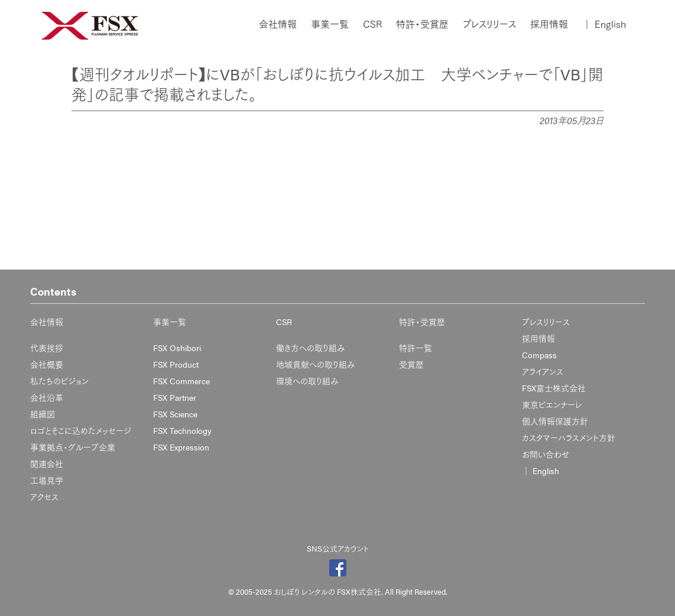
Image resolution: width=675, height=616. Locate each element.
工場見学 (47, 480)
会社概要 (47, 364)
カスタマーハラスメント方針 (569, 437)
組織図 (43, 414)
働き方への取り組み (311, 348)
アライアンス (543, 371)
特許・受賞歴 (422, 24)
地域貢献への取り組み (316, 364)
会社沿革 (47, 397)
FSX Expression (181, 447)
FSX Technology (182, 430)
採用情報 (549, 24)
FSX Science (175, 414)
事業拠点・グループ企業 (73, 447)
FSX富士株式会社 (554, 388)
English (604, 24)
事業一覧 (330, 24)
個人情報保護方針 (555, 421)
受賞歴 (411, 364)
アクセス (44, 497)
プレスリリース (489, 24)
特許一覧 (416, 348)
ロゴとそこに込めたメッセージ (81, 430)
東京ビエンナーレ (552, 404)
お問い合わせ (546, 454)
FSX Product (176, 364)
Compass (539, 355)
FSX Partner (175, 397)
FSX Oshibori (177, 348)
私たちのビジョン (59, 381)
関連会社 (47, 463)
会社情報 (278, 24)
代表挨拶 (47, 348)
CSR (372, 24)
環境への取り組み (307, 381)
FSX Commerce (181, 381)
